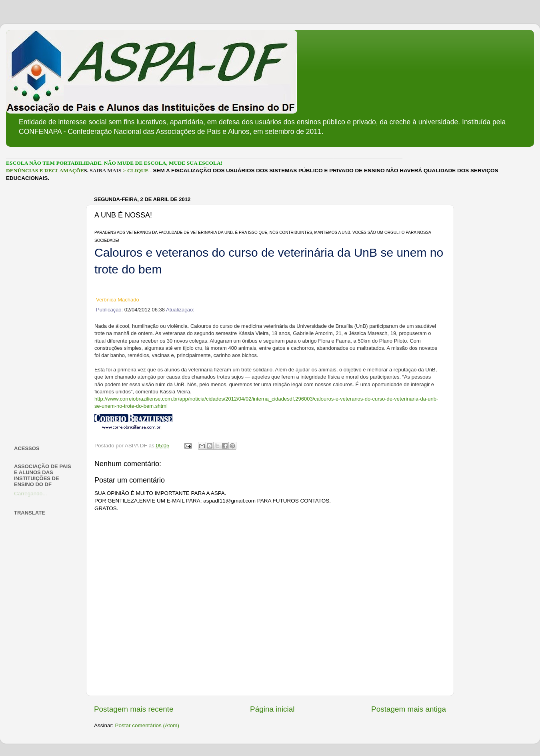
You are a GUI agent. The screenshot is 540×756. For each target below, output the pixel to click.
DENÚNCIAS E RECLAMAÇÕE (45, 171)
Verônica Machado (118, 300)
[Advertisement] (45, 313)
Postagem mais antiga (409, 709)
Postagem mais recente (134, 709)
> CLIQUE (136, 171)
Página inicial (272, 709)
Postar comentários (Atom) (147, 725)
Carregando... (31, 494)
